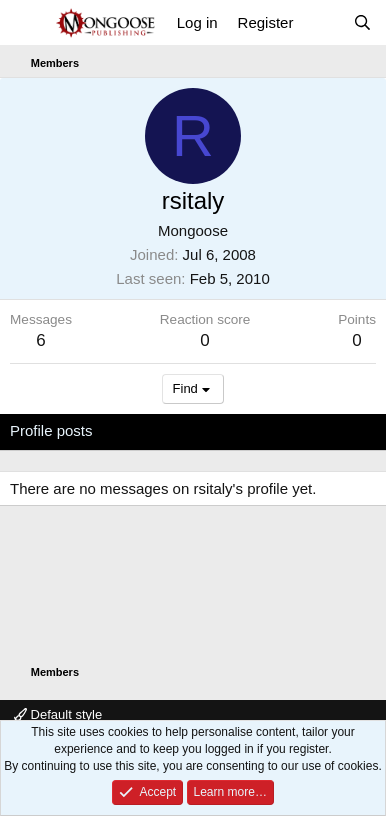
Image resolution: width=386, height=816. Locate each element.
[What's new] (322, 22)
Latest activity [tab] (158, 430)
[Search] (362, 22)
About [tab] (320, 430)
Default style (58, 714)
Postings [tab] (252, 430)
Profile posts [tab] (51, 430)
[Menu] (27, 23)
